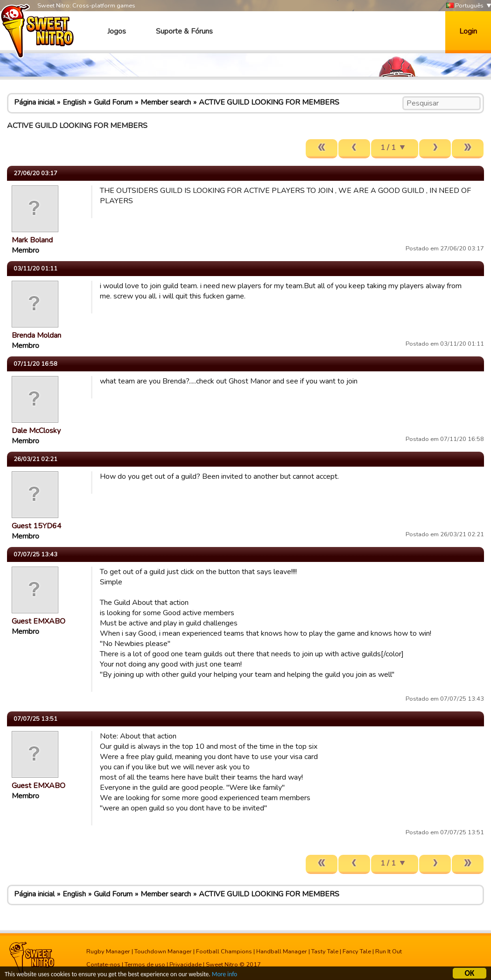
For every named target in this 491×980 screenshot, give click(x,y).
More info (224, 976)
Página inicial (34, 102)
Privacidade (186, 965)
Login (468, 31)
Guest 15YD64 (37, 526)
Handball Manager (282, 952)
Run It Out (389, 952)
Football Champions (224, 952)
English (74, 102)
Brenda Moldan (36, 335)
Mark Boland (32, 240)
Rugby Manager (108, 952)
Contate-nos (103, 965)
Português (465, 6)
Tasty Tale (325, 952)
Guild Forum (113, 102)
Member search (166, 102)
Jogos (117, 31)
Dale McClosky (36, 431)
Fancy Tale (357, 952)
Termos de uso (145, 965)
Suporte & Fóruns (184, 31)
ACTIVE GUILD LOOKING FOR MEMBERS (269, 102)
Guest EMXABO (39, 621)
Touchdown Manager (163, 952)
